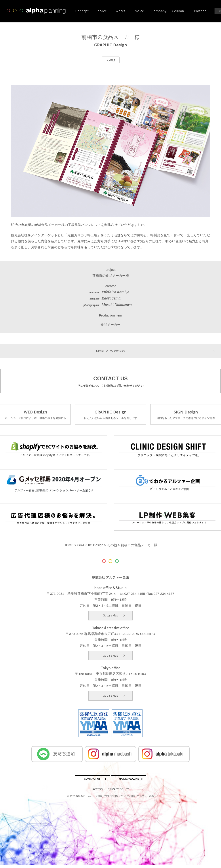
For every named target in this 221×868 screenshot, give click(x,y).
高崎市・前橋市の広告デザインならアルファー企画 (36, 11)
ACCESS (98, 792)
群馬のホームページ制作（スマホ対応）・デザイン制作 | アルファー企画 (115, 799)
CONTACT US (110, 382)
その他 (111, 60)
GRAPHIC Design (110, 415)
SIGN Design (186, 415)
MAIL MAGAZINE (129, 782)
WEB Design (35, 415)
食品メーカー (110, 325)
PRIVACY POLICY (118, 792)
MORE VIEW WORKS (110, 351)
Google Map (110, 619)
